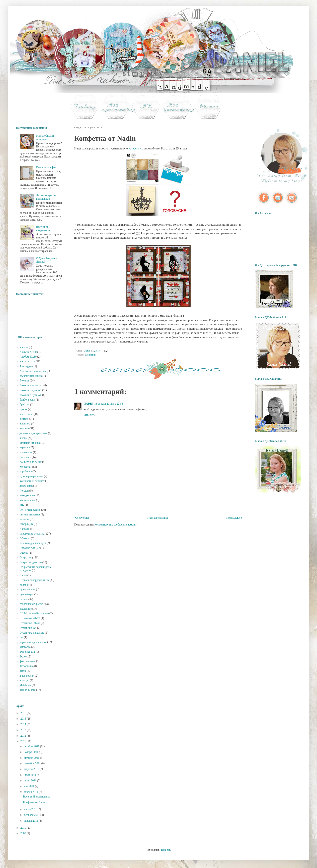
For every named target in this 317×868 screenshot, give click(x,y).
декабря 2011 (32, 746)
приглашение (27, 589)
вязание (24, 428)
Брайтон (25, 404)
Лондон (24, 491)
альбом (24, 347)
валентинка (26, 414)
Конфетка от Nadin (34, 802)
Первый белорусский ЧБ (34, 580)
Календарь (26, 452)
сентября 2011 (33, 763)
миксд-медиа (27, 495)
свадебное (26, 609)
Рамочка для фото (47, 167)
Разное (24, 599)
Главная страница (158, 518)
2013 (24, 730)
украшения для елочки (33, 642)
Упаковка (25, 647)
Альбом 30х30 (28, 357)
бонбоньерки (27, 400)
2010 (24, 828)
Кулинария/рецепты (31, 476)
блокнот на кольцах (31, 385)
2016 (24, 713)
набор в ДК (26, 524)
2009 (24, 833)
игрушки (25, 447)
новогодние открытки (33, 534)
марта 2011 (31, 809)
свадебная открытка (31, 604)
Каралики (25, 457)
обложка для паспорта (33, 543)
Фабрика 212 (27, 652)
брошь (23, 409)
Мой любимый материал (45, 137)
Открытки (26, 558)
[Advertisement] (158, 495)
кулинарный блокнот (32, 481)
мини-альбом (27, 500)
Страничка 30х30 (30, 623)
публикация (27, 594)
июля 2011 (30, 775)
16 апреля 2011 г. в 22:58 (109, 404)
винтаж (24, 419)
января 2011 (31, 821)
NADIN (88, 404)
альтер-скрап (27, 361)
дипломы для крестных (34, 433)
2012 (24, 736)
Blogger (166, 850)
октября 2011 (32, 758)
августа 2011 (32, 769)
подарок (24, 585)
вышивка (25, 424)
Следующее (82, 518)
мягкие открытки (30, 515)
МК (22, 505)
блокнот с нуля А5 (31, 390)
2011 (24, 741)
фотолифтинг (28, 661)
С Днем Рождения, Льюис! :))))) (47, 260)
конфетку (135, 148)
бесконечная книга (31, 376)
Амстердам (26, 366)
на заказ (24, 519)
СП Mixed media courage (34, 613)
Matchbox (25, 685)
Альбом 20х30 (28, 352)
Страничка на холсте (32, 633)
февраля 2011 (32, 815)
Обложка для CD (30, 548)
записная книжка (30, 443)
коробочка (26, 471)
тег (21, 637)
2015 (24, 719)
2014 (24, 724)
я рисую (24, 680)
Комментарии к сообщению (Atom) (116, 525)
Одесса (24, 553)
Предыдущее (234, 518)
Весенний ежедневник (43, 229)
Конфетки (90, 355)
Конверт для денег (31, 462)
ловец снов (26, 486)
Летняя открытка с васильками (47, 197)
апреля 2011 (31, 792)
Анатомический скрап (33, 371)
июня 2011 (30, 781)
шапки (24, 671)
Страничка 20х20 (30, 618)
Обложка (25, 538)
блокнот (24, 381)
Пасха (23, 575)
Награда (25, 529)
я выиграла (26, 676)
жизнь (23, 438)
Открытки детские (31, 562)
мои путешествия (30, 510)
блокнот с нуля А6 (31, 395)
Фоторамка (26, 666)
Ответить (89, 415)
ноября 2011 (31, 752)
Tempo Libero (28, 690)
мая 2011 (29, 786)
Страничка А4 (28, 628)
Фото (23, 657)
